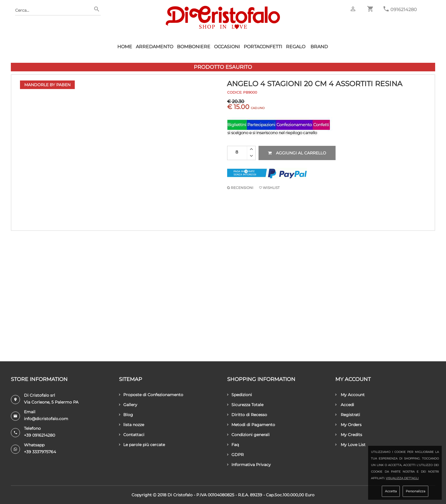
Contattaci (132, 435)
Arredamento (155, 47)
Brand (319, 47)
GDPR (235, 455)
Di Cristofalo (180, 495)
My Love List (350, 445)
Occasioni (227, 47)
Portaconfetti (263, 47)
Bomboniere (194, 47)
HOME (125, 47)
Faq (233, 445)
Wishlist (269, 188)
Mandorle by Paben (47, 85)
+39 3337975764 (40, 452)
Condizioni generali (248, 435)
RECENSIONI (240, 188)
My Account (350, 395)
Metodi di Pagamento (251, 425)
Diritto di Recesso (247, 415)
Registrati (348, 415)
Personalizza (415, 491)
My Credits (349, 435)
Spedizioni (240, 395)
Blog (126, 415)
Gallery (128, 405)
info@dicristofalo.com (46, 419)
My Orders (348, 425)
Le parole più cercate (142, 445)
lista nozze (132, 425)
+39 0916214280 (40, 435)
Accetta (391, 491)
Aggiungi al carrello (297, 153)
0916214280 (404, 10)
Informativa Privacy (249, 465)
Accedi (345, 405)
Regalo (296, 47)
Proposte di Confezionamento (151, 395)
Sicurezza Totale (245, 405)
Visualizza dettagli (402, 478)
